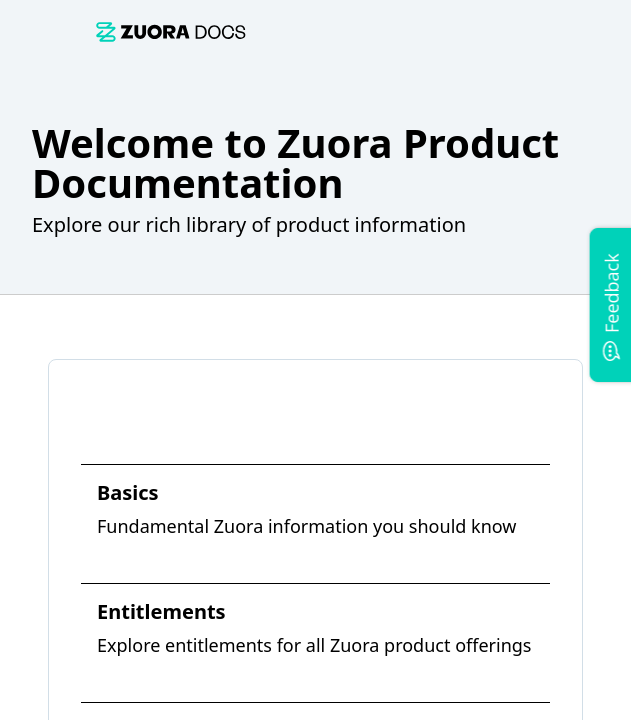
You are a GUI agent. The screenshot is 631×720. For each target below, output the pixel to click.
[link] (171, 31)
